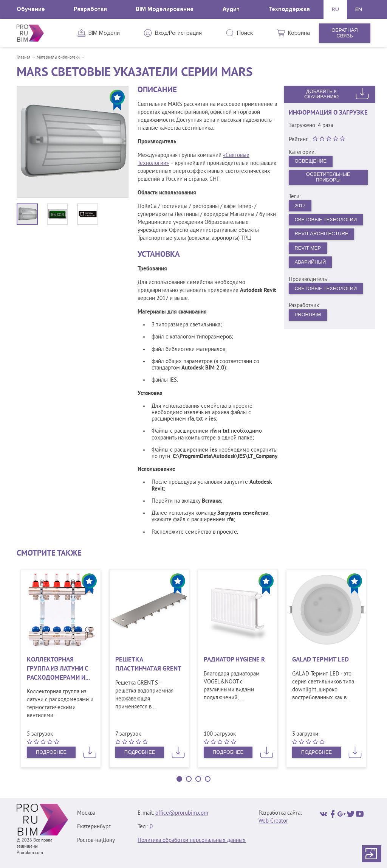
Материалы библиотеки (58, 57)
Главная (23, 57)
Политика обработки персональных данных (192, 841)
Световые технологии (326, 289)
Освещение (311, 161)
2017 (300, 206)
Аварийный (310, 262)
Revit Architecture (322, 234)
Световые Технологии (326, 220)
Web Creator (273, 821)
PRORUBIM (308, 315)
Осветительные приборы (328, 177)
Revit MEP (308, 248)
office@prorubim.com (182, 813)
